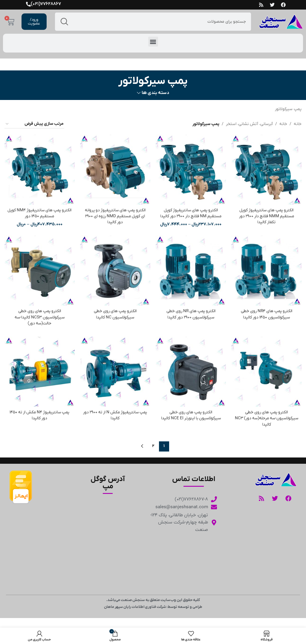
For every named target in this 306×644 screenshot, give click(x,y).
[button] (153, 42)
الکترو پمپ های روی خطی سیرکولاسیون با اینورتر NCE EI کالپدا (191, 414)
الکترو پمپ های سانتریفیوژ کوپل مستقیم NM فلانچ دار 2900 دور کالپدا (191, 213)
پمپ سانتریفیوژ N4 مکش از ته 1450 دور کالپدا (39, 414)
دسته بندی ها (155, 93)
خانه (298, 124)
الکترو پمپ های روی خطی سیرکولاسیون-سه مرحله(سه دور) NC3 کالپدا (267, 417)
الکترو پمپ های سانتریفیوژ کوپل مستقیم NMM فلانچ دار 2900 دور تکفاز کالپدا (267, 215)
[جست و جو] (153, 22)
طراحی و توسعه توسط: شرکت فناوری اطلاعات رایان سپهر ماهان (153, 605)
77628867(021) (46, 4)
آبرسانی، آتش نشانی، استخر (249, 124)
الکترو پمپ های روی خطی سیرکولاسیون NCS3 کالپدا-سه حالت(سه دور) (39, 316)
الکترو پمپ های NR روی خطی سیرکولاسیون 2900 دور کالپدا (191, 313)
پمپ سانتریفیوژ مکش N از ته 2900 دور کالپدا (115, 414)
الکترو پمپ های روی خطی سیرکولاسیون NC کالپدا (115, 313)
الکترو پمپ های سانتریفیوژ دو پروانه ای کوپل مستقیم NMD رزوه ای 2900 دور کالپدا (115, 215)
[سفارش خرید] (34, 124)
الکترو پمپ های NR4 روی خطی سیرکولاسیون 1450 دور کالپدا (267, 313)
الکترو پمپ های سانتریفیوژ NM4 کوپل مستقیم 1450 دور (39, 213)
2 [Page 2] (153, 444)
